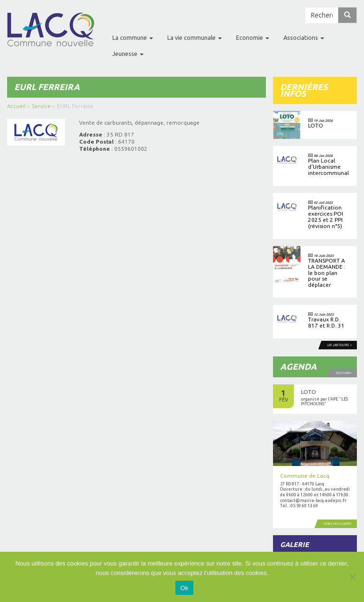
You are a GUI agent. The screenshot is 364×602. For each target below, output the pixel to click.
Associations (304, 37)
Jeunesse (128, 54)
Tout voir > (344, 373)
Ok (184, 588)
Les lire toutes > (340, 345)
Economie (253, 37)
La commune (133, 37)
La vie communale (195, 37)
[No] (352, 577)
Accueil (16, 106)
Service (41, 106)
